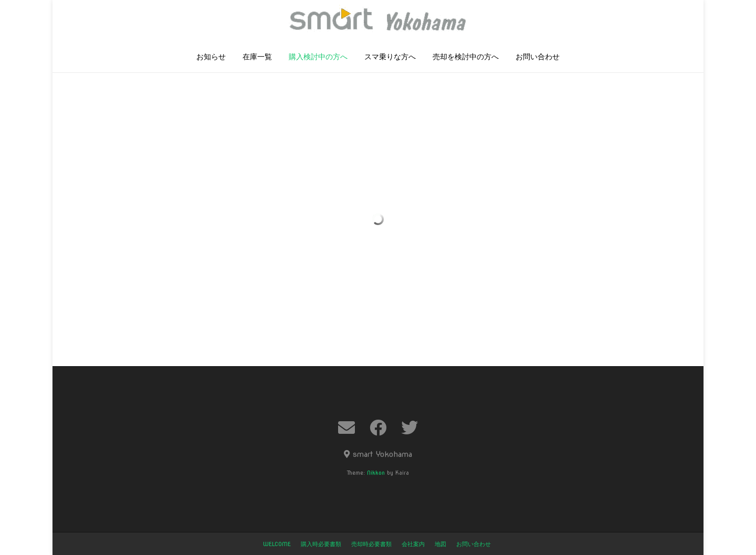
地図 (440, 544)
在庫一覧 (257, 57)
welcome (277, 544)
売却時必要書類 (371, 544)
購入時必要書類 (321, 544)
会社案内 (413, 544)
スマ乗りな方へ (390, 57)
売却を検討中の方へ (466, 57)
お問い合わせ (538, 57)
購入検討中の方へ (318, 57)
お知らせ (211, 57)
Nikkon (376, 473)
